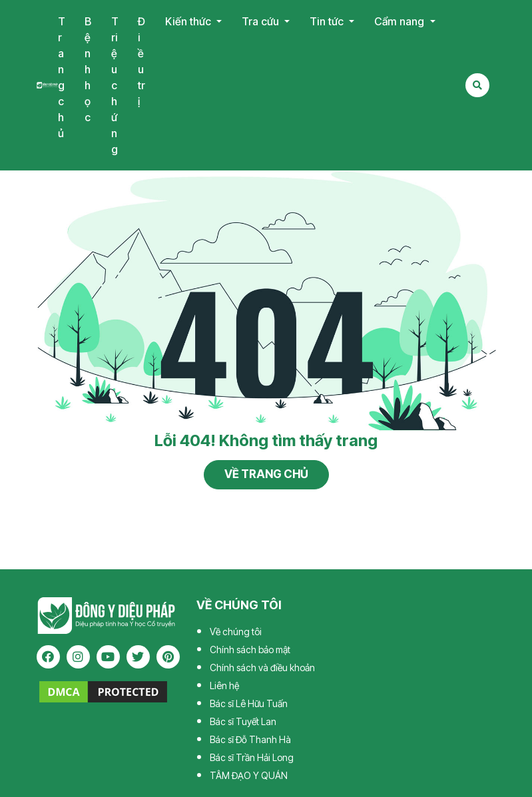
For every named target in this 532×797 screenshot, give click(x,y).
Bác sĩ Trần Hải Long (252, 757)
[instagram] (78, 657)
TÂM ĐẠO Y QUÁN (249, 775)
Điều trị (141, 61)
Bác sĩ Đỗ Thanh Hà (250, 739)
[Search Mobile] (477, 85)
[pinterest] (168, 657)
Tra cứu (262, 21)
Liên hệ (224, 685)
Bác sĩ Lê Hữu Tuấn (249, 703)
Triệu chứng (115, 85)
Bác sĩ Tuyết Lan (243, 721)
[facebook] (48, 657)
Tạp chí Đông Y (48, 85)
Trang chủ (62, 77)
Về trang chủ (266, 474)
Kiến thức (189, 21)
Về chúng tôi (236, 632)
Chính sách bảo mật (250, 650)
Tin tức (328, 21)
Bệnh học (88, 69)
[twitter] (138, 657)
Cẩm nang (400, 21)
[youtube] (108, 657)
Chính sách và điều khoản (262, 667)
